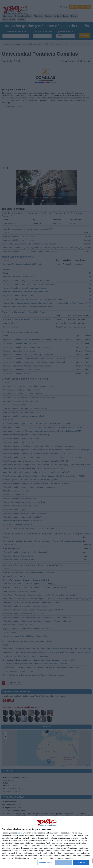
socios (20, 833)
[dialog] (46, 842)
